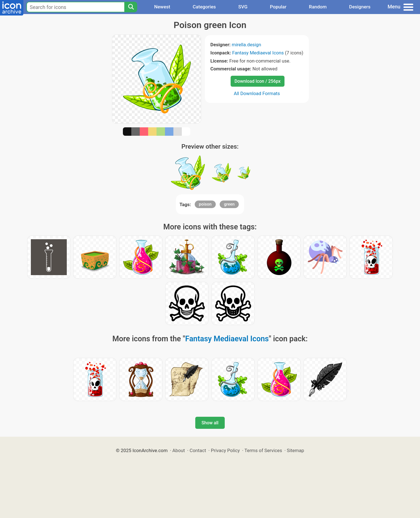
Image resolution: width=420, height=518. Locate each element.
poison (205, 204)
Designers (360, 7)
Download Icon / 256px (258, 81)
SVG (243, 7)
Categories (204, 7)
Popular (278, 7)
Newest (162, 7)
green (229, 204)
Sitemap (295, 450)
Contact (198, 450)
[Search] (131, 7)
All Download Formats (257, 93)
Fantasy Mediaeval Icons (258, 53)
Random (318, 7)
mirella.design (246, 45)
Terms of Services (263, 450)
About (179, 450)
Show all (210, 423)
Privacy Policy (225, 450)
